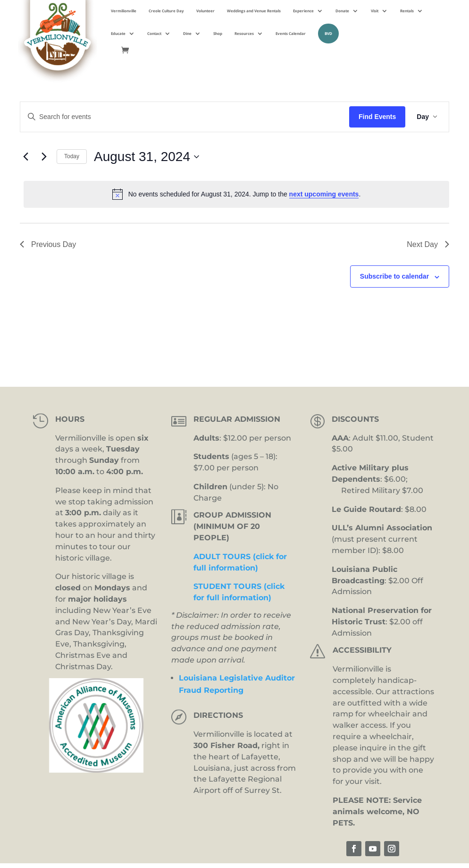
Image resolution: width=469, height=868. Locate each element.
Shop (218, 34)
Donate (342, 11)
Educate (118, 34)
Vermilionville (124, 11)
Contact (154, 34)
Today (72, 156)
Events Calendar (291, 34)
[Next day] (44, 157)
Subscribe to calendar (394, 276)
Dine (187, 34)
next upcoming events (324, 194)
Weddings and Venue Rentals (254, 11)
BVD (328, 34)
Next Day (428, 244)
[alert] (236, 194)
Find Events (377, 117)
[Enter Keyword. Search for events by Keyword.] (185, 117)
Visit (375, 11)
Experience (303, 11)
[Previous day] (25, 157)
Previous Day (48, 244)
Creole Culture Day (166, 11)
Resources (244, 34)
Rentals (407, 11)
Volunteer (205, 11)
